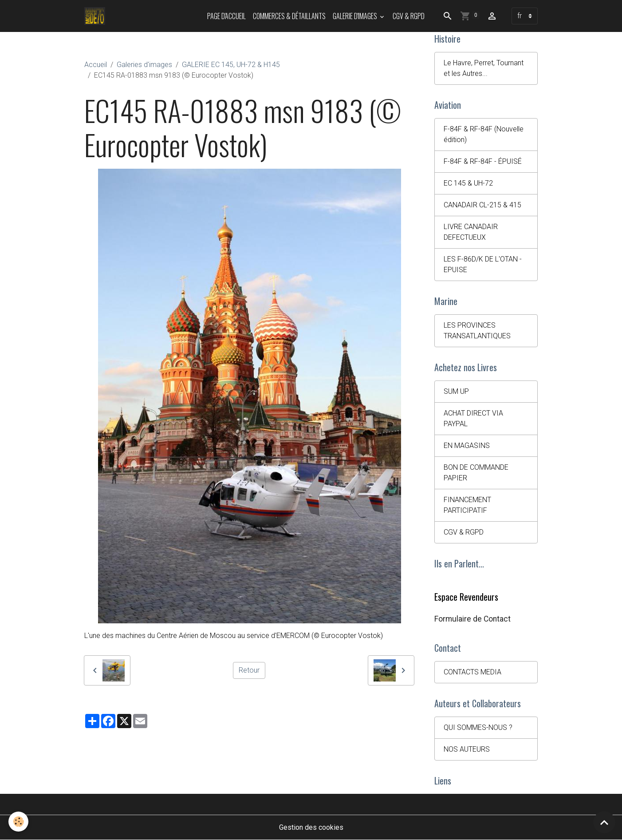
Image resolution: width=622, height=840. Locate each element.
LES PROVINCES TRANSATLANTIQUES (477, 331)
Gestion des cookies (311, 827)
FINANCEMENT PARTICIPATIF (467, 505)
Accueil (96, 65)
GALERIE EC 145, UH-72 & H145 (231, 65)
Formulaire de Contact (472, 619)
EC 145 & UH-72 (468, 183)
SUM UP (456, 391)
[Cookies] (19, 822)
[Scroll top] (604, 822)
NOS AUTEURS (467, 749)
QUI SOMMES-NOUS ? (478, 727)
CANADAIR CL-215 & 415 (482, 205)
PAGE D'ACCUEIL (226, 16)
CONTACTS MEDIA (472, 672)
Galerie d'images (356, 16)
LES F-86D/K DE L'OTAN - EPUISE (483, 264)
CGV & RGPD (409, 16)
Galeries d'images (144, 65)
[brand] (96, 16)
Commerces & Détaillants (289, 16)
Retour (249, 670)
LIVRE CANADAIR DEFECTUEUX (471, 232)
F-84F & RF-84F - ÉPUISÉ (483, 161)
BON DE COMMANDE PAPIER (476, 473)
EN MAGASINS (467, 446)
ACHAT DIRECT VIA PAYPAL (473, 418)
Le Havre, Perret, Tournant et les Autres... (484, 68)
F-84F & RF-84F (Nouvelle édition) (484, 134)
